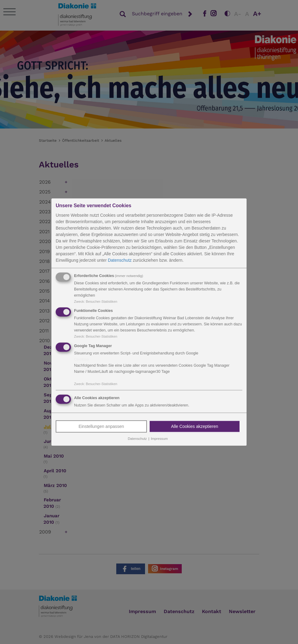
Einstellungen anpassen (101, 426)
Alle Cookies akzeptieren (195, 426)
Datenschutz (120, 260)
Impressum (159, 439)
